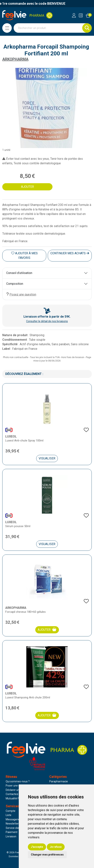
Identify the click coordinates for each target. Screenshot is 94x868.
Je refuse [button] (56, 847)
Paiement (12, 832)
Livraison (11, 836)
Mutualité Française (17, 798)
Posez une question (21, 294)
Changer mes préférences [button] (47, 855)
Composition (15, 284)
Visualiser (47, 458)
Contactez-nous (15, 794)
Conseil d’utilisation (19, 273)
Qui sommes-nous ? (18, 781)
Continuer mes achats (70, 253)
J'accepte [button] (37, 847)
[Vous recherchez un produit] (48, 28)
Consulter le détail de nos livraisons (47, 321)
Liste (9, 815)
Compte (11, 811)
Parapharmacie (59, 781)
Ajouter (47, 629)
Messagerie (13, 819)
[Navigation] (7, 28)
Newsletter (12, 824)
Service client (14, 828)
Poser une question (17, 786)
